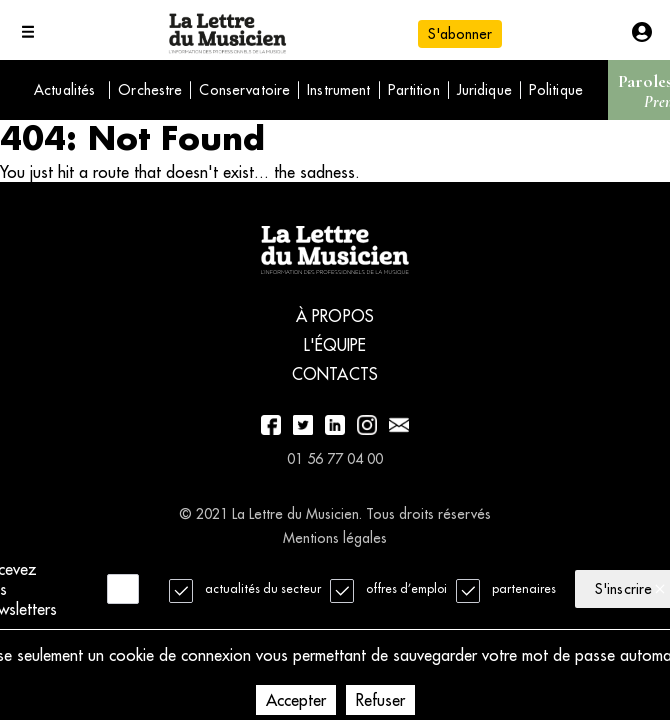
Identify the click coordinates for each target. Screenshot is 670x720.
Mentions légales (335, 538)
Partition (414, 90)
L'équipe (335, 345)
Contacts (335, 374)
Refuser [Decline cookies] (380, 700)
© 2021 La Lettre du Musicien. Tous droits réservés (335, 514)
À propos (335, 316)
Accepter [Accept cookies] (296, 700)
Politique (556, 90)
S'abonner (460, 34)
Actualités (64, 90)
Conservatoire (244, 90)
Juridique (484, 90)
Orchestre (150, 90)
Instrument (338, 90)
